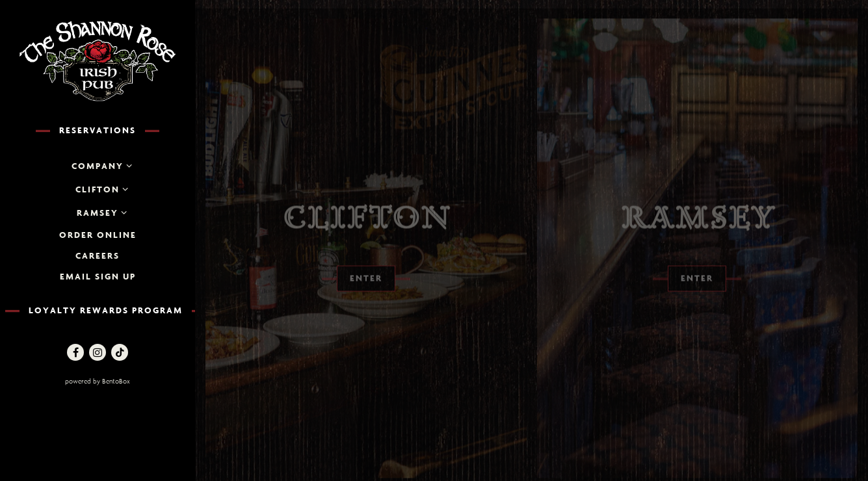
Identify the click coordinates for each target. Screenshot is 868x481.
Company (98, 166)
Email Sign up (98, 276)
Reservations (98, 130)
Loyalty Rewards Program (106, 310)
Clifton (98, 189)
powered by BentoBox (126, 381)
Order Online (98, 235)
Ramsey (98, 213)
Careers (98, 255)
